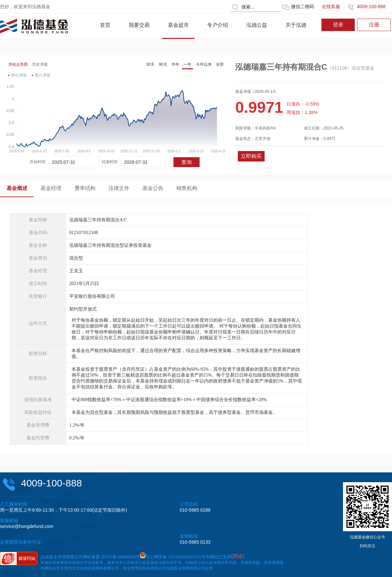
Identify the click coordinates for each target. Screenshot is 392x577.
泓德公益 (257, 25)
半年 (175, 64)
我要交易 (139, 25)
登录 (338, 25)
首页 (105, 25)
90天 (163, 64)
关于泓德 (296, 25)
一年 (188, 64)
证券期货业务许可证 (21, 542)
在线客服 (331, 7)
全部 (220, 64)
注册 (374, 25)
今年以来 (204, 64)
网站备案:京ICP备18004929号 (111, 557)
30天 (150, 64)
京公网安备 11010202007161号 (176, 557)
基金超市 (178, 25)
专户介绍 (218, 25)
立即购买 (251, 156)
